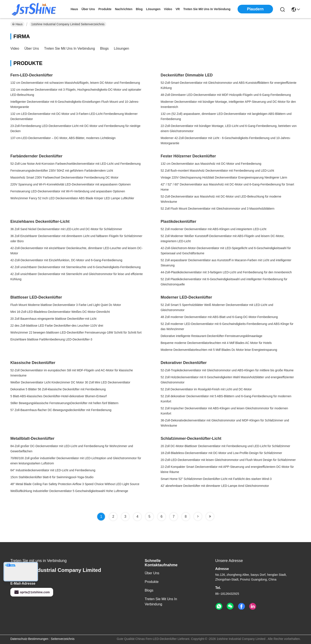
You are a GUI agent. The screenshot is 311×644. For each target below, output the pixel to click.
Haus (74, 9)
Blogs (104, 48)
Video (15, 48)
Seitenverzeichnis (63, 639)
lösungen (153, 9)
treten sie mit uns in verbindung (207, 9)
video (168, 9)
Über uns (88, 9)
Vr (178, 9)
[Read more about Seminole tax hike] (198, 516)
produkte (105, 9)
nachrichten (124, 9)
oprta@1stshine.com (32, 592)
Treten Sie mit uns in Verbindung (69, 48)
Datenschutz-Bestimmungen (29, 639)
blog (139, 9)
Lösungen (121, 48)
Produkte (152, 582)
